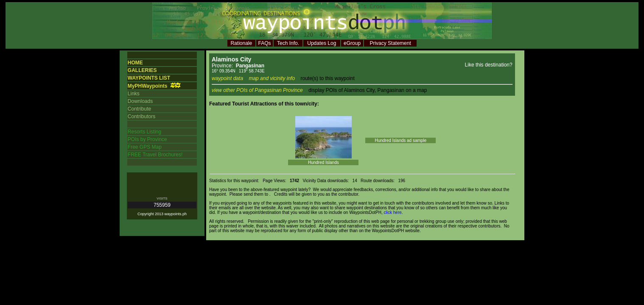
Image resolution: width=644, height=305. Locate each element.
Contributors (141, 116)
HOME (135, 63)
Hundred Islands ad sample (400, 140)
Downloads (140, 101)
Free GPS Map (145, 147)
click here (393, 212)
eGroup (352, 43)
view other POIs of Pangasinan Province (257, 90)
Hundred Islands (323, 162)
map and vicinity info (272, 78)
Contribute (139, 109)
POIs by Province (147, 139)
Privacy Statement (390, 43)
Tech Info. (288, 43)
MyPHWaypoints (148, 86)
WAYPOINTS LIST (149, 78)
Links (134, 94)
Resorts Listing (144, 132)
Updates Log (322, 43)
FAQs (265, 43)
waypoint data (227, 78)
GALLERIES (142, 70)
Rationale (241, 43)
